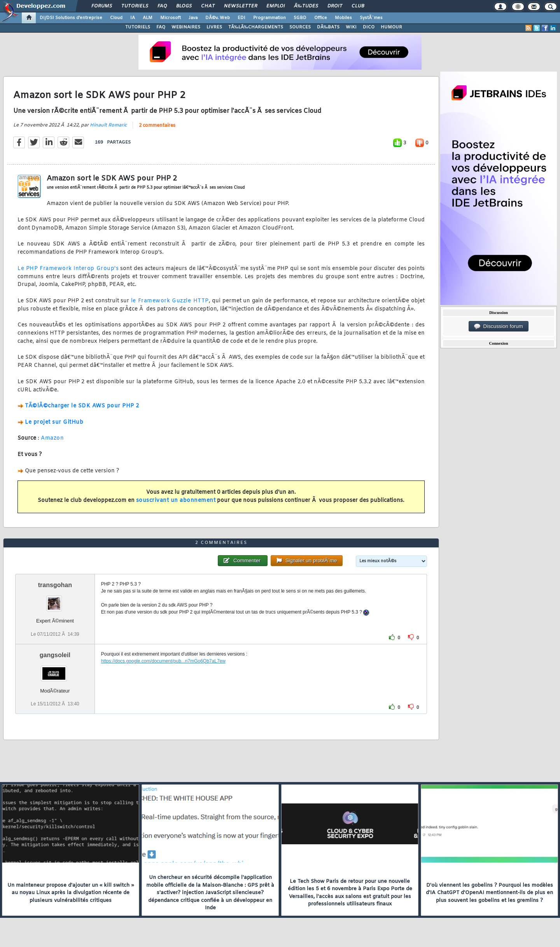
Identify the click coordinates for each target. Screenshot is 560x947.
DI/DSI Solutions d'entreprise (71, 18)
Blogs (184, 6)
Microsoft (171, 18)
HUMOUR (391, 27)
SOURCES (300, 27)
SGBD (300, 18)
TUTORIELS (138, 27)
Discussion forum (499, 326)
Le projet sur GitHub (54, 422)
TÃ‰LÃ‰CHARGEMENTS (256, 27)
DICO (369, 27)
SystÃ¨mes (371, 18)
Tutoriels (135, 6)
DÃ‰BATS (328, 27)
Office (321, 18)
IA (133, 18)
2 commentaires (157, 126)
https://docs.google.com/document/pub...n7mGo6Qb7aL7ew (163, 661)
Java (193, 18)
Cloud (116, 18)
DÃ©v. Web (218, 18)
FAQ (162, 6)
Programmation (269, 18)
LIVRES (214, 27)
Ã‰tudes (306, 6)
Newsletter (241, 6)
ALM (148, 18)
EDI (241, 18)
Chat (208, 6)
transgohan (55, 585)
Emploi (276, 6)
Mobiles (343, 18)
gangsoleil (55, 655)
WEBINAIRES (186, 27)
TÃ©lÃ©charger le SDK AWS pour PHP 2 (82, 406)
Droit (335, 6)
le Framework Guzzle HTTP (170, 301)
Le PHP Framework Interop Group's (68, 269)
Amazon (52, 438)
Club (358, 6)
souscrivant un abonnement (176, 501)
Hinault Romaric (108, 125)
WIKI (351, 27)
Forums (102, 6)
